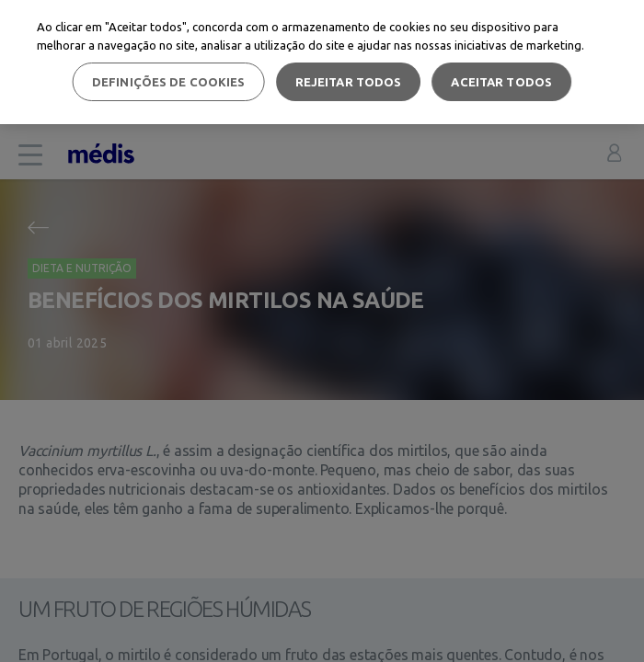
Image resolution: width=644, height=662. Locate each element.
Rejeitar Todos (349, 82)
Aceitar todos (501, 82)
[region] (322, 62)
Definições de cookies (169, 82)
